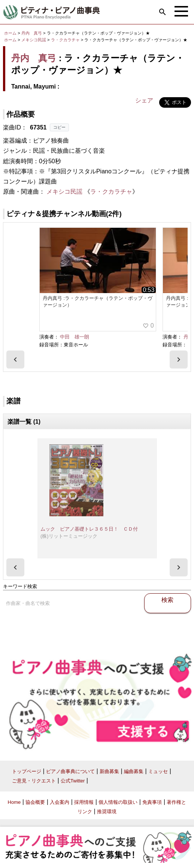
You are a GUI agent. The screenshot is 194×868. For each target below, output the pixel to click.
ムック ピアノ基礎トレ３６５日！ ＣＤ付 (89, 529)
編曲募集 (134, 771)
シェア (144, 100)
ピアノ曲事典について (70, 771)
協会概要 (35, 802)
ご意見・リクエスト (34, 781)
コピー (59, 127)
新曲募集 (109, 771)
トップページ (27, 771)
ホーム (10, 33)
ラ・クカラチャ (66, 40)
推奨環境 (107, 812)
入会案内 (60, 802)
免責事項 (152, 802)
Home (14, 802)
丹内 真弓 (32, 33)
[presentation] (15, 360)
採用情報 (84, 802)
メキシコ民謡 (34, 40)
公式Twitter (73, 781)
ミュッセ (158, 771)
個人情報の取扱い (118, 802)
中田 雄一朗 (75, 337)
